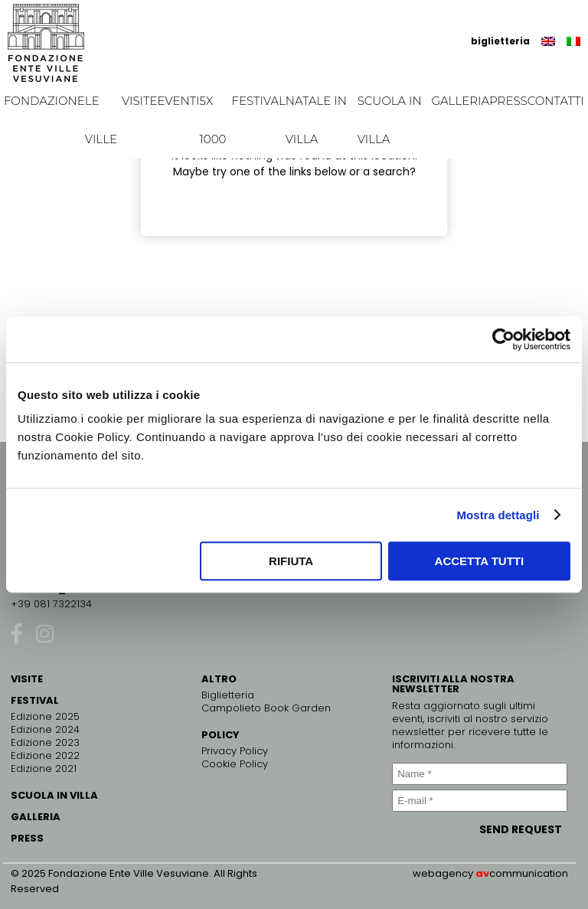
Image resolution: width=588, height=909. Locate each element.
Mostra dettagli (498, 515)
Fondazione (44, 101)
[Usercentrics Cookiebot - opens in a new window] (503, 339)
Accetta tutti (480, 561)
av (482, 873)
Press (508, 101)
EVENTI (178, 101)
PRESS (27, 838)
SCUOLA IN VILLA (54, 795)
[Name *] (480, 774)
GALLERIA (36, 817)
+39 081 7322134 (51, 604)
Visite (140, 101)
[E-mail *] (480, 801)
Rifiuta (291, 561)
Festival (259, 101)
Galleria (460, 101)
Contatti (556, 101)
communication (529, 873)
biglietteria (500, 41)
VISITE (27, 679)
